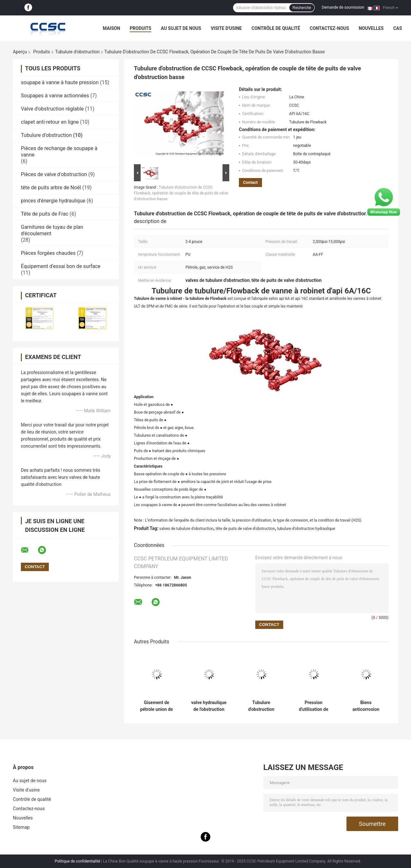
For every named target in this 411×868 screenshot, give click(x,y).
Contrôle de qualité (276, 28)
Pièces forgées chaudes (48, 253)
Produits (140, 28)
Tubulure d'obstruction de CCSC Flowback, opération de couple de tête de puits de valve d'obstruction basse (181, 193)
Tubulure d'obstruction (78, 52)
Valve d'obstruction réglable (52, 109)
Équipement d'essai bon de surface (61, 266)
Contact (250, 182)
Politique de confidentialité (77, 861)
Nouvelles (371, 28)
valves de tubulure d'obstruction (186, 529)
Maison (111, 28)
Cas (398, 28)
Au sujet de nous (181, 28)
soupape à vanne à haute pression (60, 82)
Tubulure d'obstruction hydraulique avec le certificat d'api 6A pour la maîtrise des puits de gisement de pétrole (261, 706)
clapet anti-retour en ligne (50, 122)
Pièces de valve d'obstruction (54, 174)
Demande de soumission (343, 7)
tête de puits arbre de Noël (51, 188)
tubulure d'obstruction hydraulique (306, 529)
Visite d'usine (226, 28)
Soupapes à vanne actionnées (55, 96)
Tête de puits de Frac (45, 214)
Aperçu (20, 52)
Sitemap (21, 827)
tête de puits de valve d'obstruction (245, 529)
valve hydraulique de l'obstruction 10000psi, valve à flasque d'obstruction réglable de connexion (209, 706)
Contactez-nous (330, 28)
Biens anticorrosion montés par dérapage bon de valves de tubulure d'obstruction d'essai (366, 706)
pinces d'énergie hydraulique (53, 201)
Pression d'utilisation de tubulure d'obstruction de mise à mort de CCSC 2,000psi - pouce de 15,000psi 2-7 (314, 706)
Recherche (302, 8)
